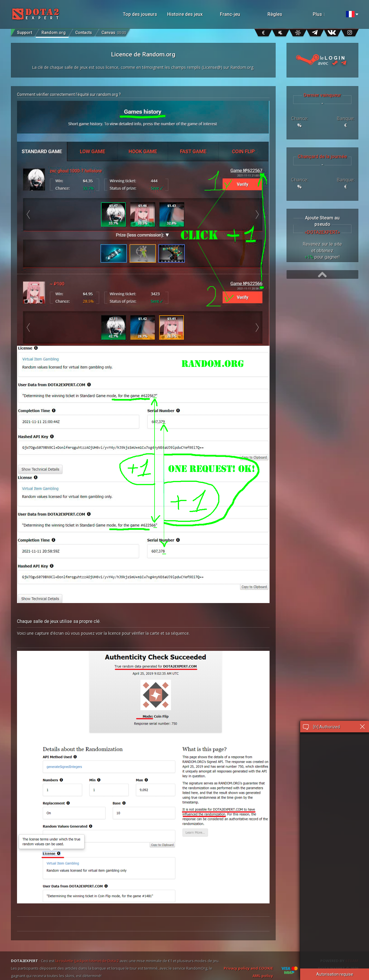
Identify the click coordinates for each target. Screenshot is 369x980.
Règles (275, 14)
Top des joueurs (140, 14)
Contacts (84, 33)
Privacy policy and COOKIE (248, 968)
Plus (325, 14)
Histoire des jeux (185, 14)
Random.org (54, 33)
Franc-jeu (230, 14)
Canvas (114, 31)
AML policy (263, 976)
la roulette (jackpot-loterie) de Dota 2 (87, 961)
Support (25, 33)
